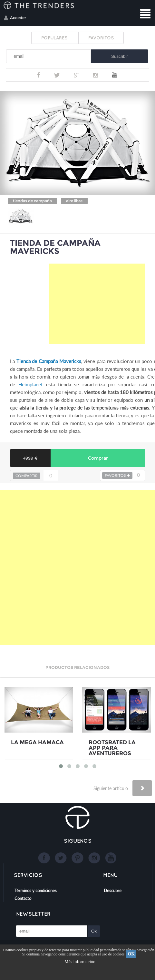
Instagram (96, 75)
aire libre (74, 201)
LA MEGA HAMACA (37, 742)
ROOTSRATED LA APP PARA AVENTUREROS (112, 748)
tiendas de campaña (32, 201)
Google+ (76, 75)
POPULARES (55, 38)
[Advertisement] (97, 304)
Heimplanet (30, 384)
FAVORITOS (101, 38)
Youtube (115, 75)
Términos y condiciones (36, 891)
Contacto (23, 898)
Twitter (57, 75)
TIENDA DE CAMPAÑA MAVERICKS (55, 247)
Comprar (98, 458)
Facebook (39, 75)
